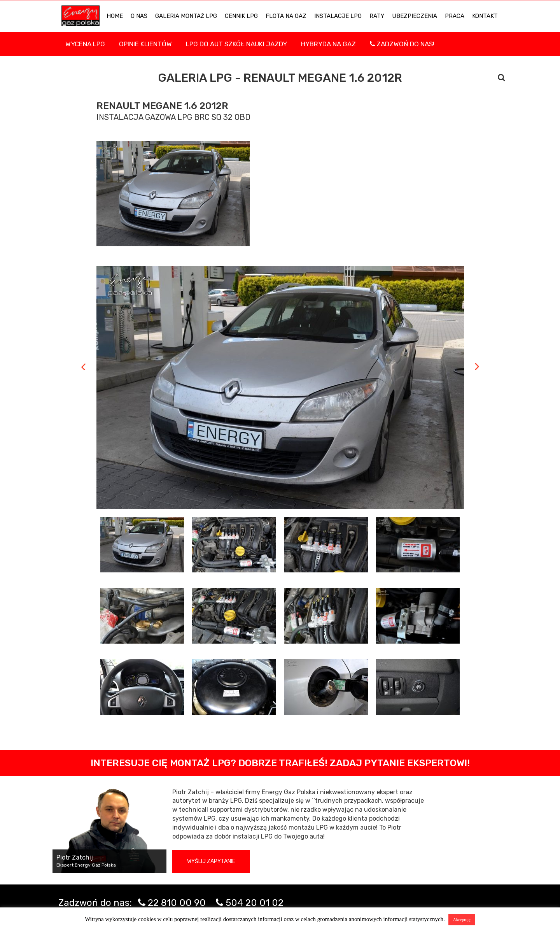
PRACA (455, 16)
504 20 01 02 (255, 903)
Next (477, 367)
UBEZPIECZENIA (415, 16)
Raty (377, 16)
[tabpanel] (280, 387)
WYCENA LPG (85, 44)
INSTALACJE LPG (338, 16)
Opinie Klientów (145, 44)
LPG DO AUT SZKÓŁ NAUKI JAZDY (236, 44)
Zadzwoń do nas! (402, 44)
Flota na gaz (286, 16)
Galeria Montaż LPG (186, 16)
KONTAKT (485, 16)
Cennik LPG (241, 16)
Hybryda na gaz (328, 44)
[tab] (142, 545)
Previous (83, 367)
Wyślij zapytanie (211, 861)
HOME (115, 16)
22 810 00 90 (177, 903)
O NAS (139, 16)
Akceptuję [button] (462, 919)
